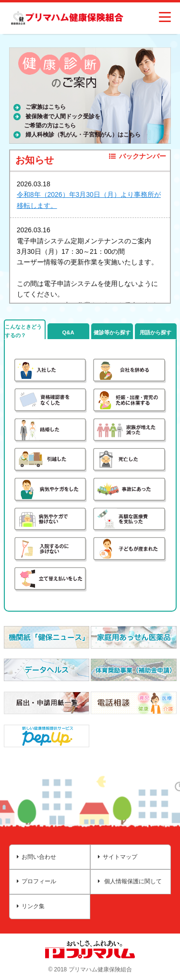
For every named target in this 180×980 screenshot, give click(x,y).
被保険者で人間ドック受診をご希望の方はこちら (62, 121)
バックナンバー (138, 156)
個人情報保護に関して (130, 881)
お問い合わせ (36, 857)
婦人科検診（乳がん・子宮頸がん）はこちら (83, 135)
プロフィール (36, 881)
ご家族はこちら (46, 107)
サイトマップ (118, 857)
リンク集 (31, 906)
